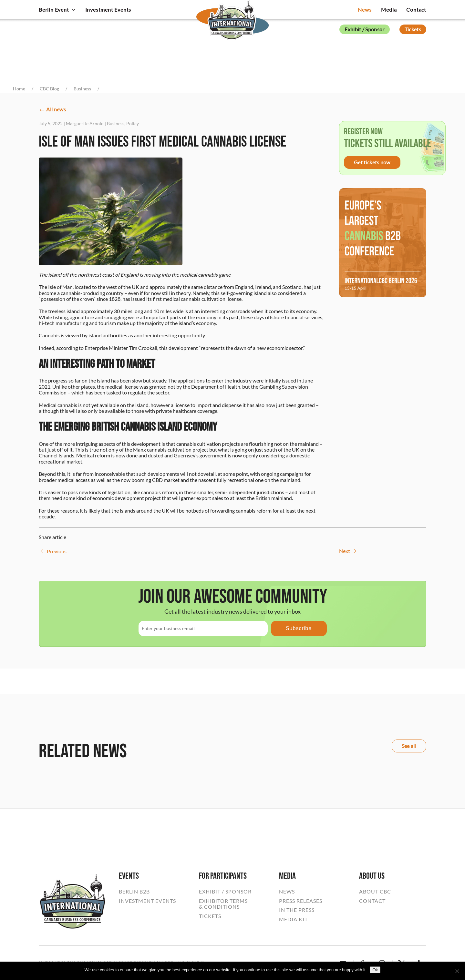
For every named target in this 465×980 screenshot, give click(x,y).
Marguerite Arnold (85, 123)
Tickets (413, 29)
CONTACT (372, 901)
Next (349, 551)
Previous (53, 551)
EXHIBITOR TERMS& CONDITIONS (223, 904)
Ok (375, 970)
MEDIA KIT (293, 919)
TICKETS (210, 916)
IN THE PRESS (297, 910)
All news (52, 110)
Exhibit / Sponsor (364, 29)
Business (116, 123)
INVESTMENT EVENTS (147, 901)
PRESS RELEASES (301, 901)
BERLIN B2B (134, 892)
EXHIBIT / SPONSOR (225, 892)
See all (409, 746)
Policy (133, 123)
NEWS (287, 892)
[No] (457, 971)
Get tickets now (372, 162)
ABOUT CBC (375, 892)
